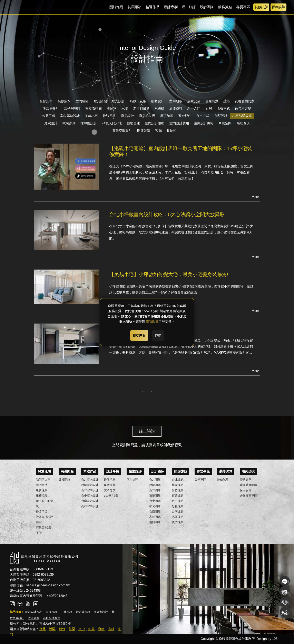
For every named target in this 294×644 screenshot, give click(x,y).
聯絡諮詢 (278, 7)
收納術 (171, 131)
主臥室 (112, 108)
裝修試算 (261, 7)
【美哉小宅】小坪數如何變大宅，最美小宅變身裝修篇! (169, 274)
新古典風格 (83, 612)
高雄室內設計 (90, 506)
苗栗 (72, 629)
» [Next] (151, 391)
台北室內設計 (90, 480)
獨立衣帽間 (94, 108)
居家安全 (194, 101)
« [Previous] (143, 391)
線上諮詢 (147, 431)
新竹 (62, 629)
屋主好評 (189, 7)
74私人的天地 (112, 123)
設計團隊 (207, 7)
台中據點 (178, 501)
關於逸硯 (116, 7)
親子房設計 (72, 108)
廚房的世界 (147, 116)
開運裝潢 (144, 131)
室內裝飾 (82, 101)
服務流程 (42, 496)
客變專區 (243, 7)
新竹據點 (178, 490)
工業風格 (67, 612)
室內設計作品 (33, 612)
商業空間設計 (122, 131)
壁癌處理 (33, 618)
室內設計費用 (179, 123)
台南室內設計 (90, 501)
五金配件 (185, 116)
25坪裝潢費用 (52, 618)
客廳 (158, 131)
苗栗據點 (178, 496)
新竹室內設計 (90, 490)
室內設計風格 (204, 123)
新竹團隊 (155, 490)
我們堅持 (42, 485)
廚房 (209, 108)
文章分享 (110, 490)
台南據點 (178, 512)
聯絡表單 (246, 480)
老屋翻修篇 (141, 108)
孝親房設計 (51, 108)
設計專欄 (171, 7)
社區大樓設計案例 (45, 520)
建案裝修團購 (248, 485)
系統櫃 (159, 108)
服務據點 (225, 7)
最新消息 (110, 480)
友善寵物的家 (245, 101)
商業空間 (225, 123)
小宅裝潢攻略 (242, 116)
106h (276, 639)
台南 (101, 629)
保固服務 (246, 490)
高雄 (111, 629)
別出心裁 (203, 116)
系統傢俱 (243, 123)
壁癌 (227, 101)
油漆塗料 (176, 108)
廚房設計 (127, 116)
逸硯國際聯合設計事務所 (36, 7)
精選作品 (153, 7)
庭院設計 (51, 123)
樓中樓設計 (89, 123)
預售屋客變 (243, 108)
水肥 (125, 108)
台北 (42, 629)
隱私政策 (152, 323)
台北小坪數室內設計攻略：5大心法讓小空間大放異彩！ (169, 214)
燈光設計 (118, 101)
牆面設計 (158, 101)
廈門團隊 (155, 522)
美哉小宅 (91, 116)
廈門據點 (178, 522)
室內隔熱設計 (70, 116)
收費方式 (223, 108)
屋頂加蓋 (167, 116)
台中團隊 (155, 501)
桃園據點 (178, 485)
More (255, 197)
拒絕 (160, 334)
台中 (82, 629)
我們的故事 (43, 480)
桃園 (52, 629)
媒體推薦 (110, 485)
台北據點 (178, 480)
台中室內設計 (90, 496)
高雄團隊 (155, 517)
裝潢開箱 (134, 7)
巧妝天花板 (138, 101)
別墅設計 (221, 116)
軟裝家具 (69, 123)
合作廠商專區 (248, 496)
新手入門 (194, 108)
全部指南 (46, 101)
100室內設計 (112, 496)
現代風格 (51, 612)
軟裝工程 (49, 116)
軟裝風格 (109, 116)
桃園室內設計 (90, 485)
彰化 (91, 629)
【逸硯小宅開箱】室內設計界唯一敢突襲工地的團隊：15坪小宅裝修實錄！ (181, 151)
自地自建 (133, 123)
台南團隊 (155, 512)
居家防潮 (212, 101)
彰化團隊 (155, 506)
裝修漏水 (64, 101)
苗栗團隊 (155, 496)
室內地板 (176, 101)
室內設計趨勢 (155, 123)
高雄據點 (178, 517)
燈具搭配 (100, 101)
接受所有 (137, 334)
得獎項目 (42, 512)
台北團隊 (155, 480)
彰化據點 (178, 506)
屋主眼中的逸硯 (45, 504)
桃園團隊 (155, 485)
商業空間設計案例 (45, 530)
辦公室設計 (101, 612)
